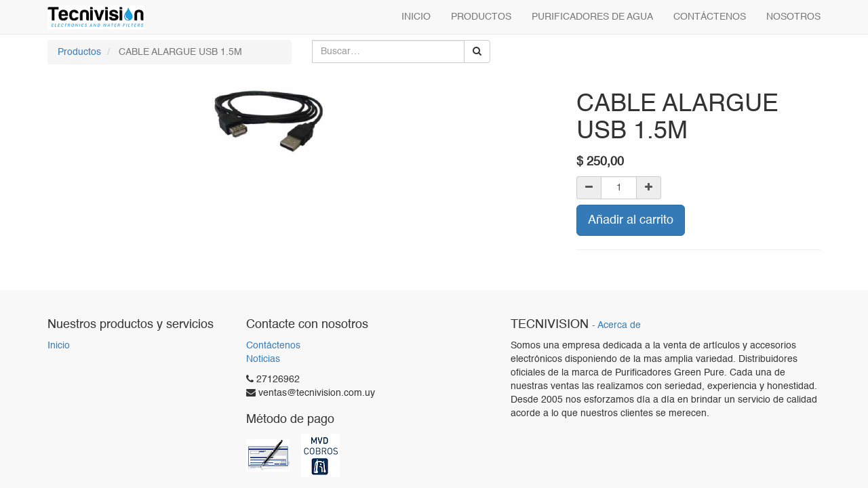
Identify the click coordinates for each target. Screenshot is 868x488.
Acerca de (619, 326)
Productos (79, 52)
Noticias (263, 359)
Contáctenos (273, 346)
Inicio (59, 346)
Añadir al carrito (631, 220)
